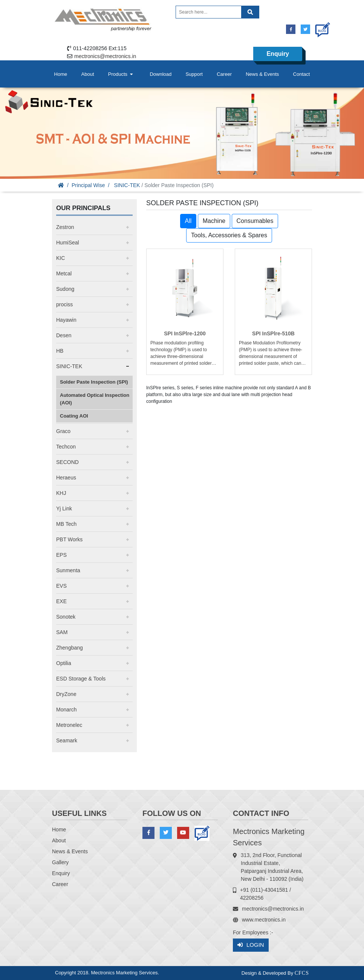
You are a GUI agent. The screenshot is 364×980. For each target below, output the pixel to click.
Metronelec (69, 725)
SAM (62, 632)
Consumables (255, 221)
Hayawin (66, 320)
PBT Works (69, 539)
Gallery (60, 862)
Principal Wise (88, 185)
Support (194, 74)
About (88, 74)
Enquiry (278, 54)
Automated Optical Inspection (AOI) (95, 399)
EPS (61, 555)
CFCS (302, 973)
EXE (61, 601)
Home (61, 74)
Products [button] (121, 74)
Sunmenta (68, 570)
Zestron (65, 227)
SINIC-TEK (127, 185)
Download (161, 74)
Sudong (65, 289)
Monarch (66, 710)
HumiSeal (68, 243)
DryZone (66, 694)
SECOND (67, 462)
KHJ (61, 493)
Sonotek (66, 617)
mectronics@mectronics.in (105, 56)
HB (60, 351)
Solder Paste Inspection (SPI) (94, 382)
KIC (60, 258)
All (188, 221)
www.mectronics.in (264, 920)
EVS (61, 586)
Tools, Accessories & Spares (229, 235)
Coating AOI (74, 416)
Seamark (67, 740)
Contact (302, 74)
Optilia (64, 663)
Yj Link (64, 508)
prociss (64, 304)
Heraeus (66, 478)
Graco (63, 431)
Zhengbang (70, 648)
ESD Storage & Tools (81, 679)
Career (224, 74)
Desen (64, 335)
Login (251, 945)
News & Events (262, 74)
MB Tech (66, 524)
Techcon (66, 447)
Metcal (64, 273)
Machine (214, 221)
